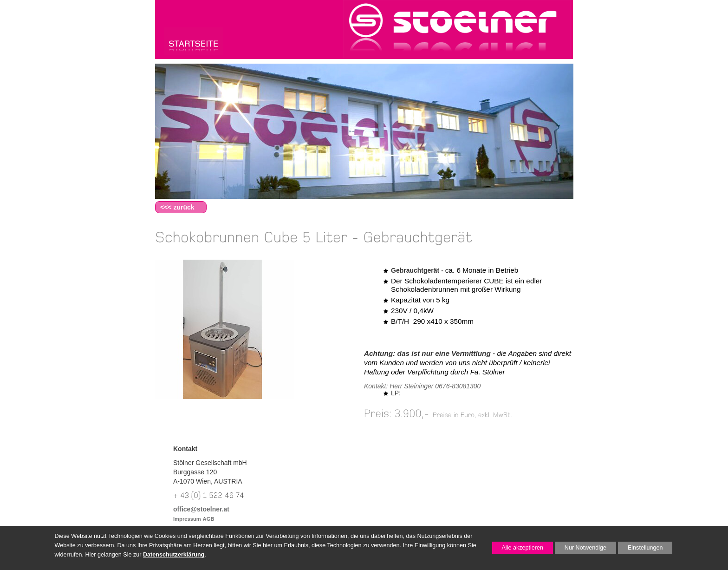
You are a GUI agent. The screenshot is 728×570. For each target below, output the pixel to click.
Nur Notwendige (581, 549)
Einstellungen (640, 549)
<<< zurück (177, 207)
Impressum (187, 519)
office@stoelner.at (201, 509)
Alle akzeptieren (518, 548)
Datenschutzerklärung (174, 555)
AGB (209, 519)
